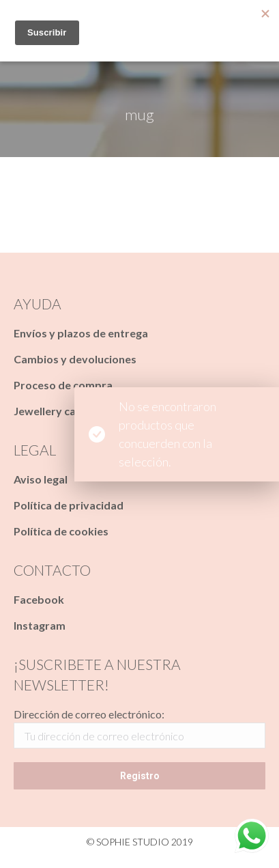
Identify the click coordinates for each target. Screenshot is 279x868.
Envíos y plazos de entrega (81, 333)
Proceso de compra (63, 385)
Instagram (40, 625)
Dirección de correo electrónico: (89, 714)
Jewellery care (50, 411)
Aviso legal (41, 479)
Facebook (39, 599)
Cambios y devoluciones (75, 359)
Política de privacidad (69, 505)
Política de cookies (61, 531)
